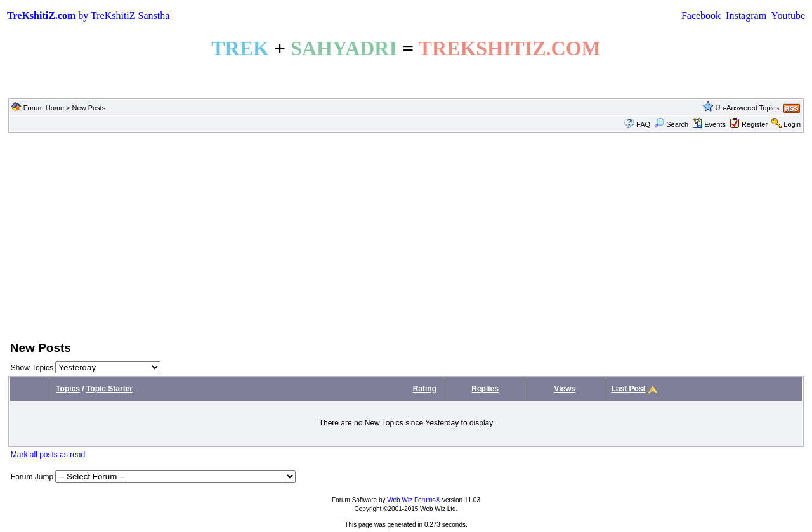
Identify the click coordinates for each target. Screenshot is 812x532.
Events (709, 124)
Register (755, 124)
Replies (485, 389)
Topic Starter (109, 389)
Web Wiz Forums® (414, 500)
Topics (68, 389)
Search (671, 124)
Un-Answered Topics (747, 108)
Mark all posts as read (48, 455)
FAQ (643, 124)
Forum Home (44, 108)
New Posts (89, 108)
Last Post (629, 389)
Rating (425, 389)
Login (792, 124)
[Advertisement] (406, 235)
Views (565, 389)
